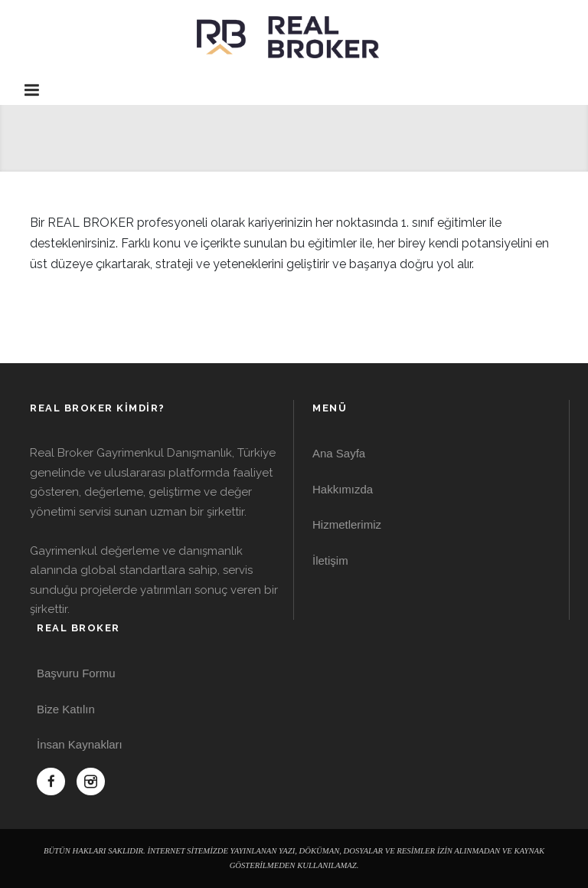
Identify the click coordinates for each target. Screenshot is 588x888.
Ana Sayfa (339, 453)
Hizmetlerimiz (347, 524)
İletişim (330, 560)
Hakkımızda (343, 489)
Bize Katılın (66, 709)
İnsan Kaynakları (80, 744)
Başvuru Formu (76, 673)
